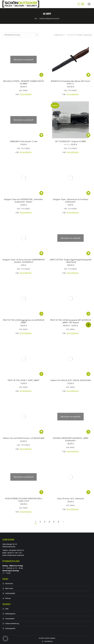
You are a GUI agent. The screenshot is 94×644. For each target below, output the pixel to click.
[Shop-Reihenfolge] (21, 35)
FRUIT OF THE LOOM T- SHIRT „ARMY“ (24, 241)
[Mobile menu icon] (89, 4)
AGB (7, 399)
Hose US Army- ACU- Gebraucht (70, 289)
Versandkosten (26, 59)
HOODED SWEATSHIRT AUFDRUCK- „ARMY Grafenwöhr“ (71, 265)
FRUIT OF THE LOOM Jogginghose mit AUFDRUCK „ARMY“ (24, 216)
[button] (88, 75)
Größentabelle (10, 384)
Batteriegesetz (10, 404)
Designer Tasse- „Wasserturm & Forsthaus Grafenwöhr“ (71, 166)
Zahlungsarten (10, 419)
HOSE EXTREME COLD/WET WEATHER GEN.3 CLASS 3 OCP (23, 290)
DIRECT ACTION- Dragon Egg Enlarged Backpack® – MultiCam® (71, 191)
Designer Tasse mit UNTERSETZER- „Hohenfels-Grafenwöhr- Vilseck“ (24, 166)
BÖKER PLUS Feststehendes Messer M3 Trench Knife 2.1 (70, 82)
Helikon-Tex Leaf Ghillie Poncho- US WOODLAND (24, 263)
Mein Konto (9, 379)
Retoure (8, 389)
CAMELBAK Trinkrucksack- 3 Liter (24, 106)
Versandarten (10, 409)
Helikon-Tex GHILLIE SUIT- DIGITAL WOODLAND (71, 241)
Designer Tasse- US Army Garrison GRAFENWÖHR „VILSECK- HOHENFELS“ (23, 191)
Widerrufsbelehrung (12, 414)
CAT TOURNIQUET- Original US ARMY (70, 141)
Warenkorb (9, 374)
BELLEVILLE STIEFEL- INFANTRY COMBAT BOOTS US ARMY (24, 47)
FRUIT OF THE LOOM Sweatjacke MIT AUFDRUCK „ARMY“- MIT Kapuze (70, 216)
